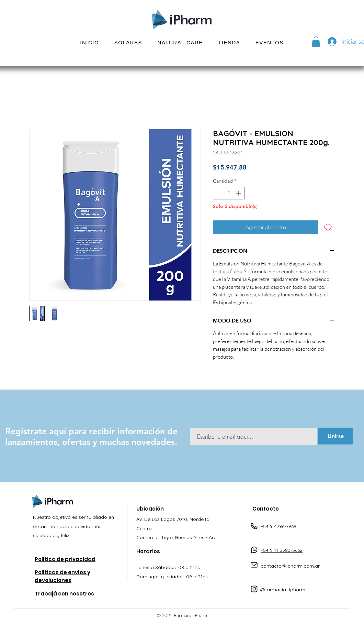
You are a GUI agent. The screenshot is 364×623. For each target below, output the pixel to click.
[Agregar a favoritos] (328, 227)
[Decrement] (218, 193)
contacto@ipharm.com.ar (290, 566)
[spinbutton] (229, 193)
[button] (128, 42)
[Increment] (239, 193)
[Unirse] (335, 436)
